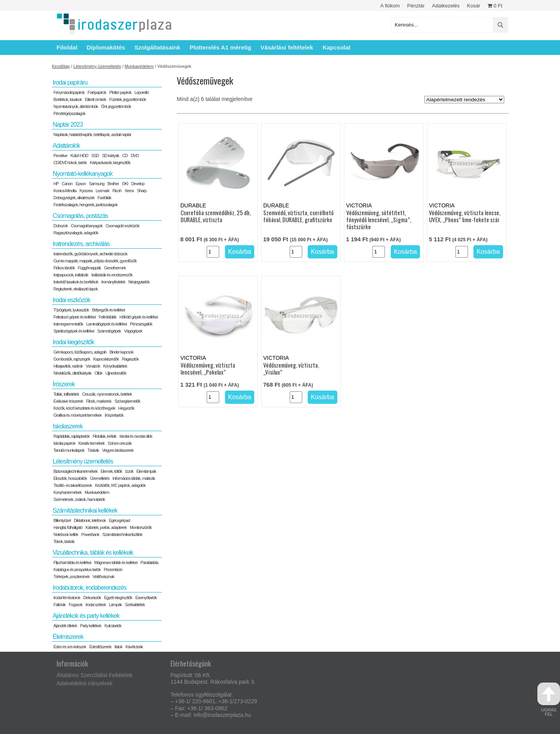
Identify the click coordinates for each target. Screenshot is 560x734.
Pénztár (416, 6)
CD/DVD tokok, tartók (70, 163)
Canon (67, 184)
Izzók (129, 471)
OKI (125, 184)
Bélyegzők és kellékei (108, 310)
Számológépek (109, 331)
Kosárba (240, 252)
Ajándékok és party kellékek (86, 616)
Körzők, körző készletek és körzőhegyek (84, 408)
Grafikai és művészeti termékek (77, 415)
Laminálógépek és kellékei (106, 324)
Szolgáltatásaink (158, 47)
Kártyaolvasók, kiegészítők (110, 163)
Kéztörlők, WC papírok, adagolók (121, 485)
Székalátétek (135, 605)
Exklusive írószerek (68, 401)
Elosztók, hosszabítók (70, 478)
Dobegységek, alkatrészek (74, 198)
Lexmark (102, 191)
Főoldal (67, 47)
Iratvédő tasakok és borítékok (76, 282)
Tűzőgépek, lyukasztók (71, 310)
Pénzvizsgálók (141, 324)
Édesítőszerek (100, 647)
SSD (95, 156)
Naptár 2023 (68, 125)
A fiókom (390, 6)
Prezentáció (113, 570)
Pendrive (60, 156)
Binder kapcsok (121, 352)
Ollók (98, 373)
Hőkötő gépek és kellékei (138, 317)
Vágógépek (133, 331)
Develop (137, 184)
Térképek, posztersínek (71, 577)
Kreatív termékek (91, 443)
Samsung (97, 184)
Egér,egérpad (119, 520)
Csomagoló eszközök (123, 226)
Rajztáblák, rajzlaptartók (71, 436)
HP (56, 184)
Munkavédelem (139, 66)
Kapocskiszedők (106, 359)
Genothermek (115, 268)
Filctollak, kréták (104, 436)
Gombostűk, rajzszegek (72, 359)
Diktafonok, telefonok (90, 520)
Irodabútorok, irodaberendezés (89, 588)
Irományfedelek (113, 282)
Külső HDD (79, 156)
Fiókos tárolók (64, 268)
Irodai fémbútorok (67, 598)
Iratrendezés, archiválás (81, 244)
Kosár (473, 6)
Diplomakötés (106, 47)
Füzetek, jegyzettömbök (128, 99)
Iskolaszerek (68, 426)
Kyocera (86, 191)
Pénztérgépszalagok (69, 113)
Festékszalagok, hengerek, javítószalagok (85, 205)
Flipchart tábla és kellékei (72, 562)
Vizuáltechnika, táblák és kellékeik (93, 553)
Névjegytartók (139, 282)
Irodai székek (96, 605)
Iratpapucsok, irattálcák (71, 275)
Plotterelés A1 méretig (220, 47)
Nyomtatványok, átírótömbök (76, 106)
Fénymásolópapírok (69, 92)
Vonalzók (93, 366)
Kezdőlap (61, 66)
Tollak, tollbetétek (66, 394)
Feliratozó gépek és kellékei (74, 317)
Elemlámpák (146, 471)
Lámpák (115, 605)
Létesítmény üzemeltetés (97, 66)
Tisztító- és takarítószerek (73, 485)
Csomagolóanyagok (86, 226)
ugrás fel (549, 700)
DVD (135, 156)
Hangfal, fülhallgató (68, 527)
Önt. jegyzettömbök (116, 106)
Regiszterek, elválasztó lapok (75, 289)
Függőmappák (89, 268)
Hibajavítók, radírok (68, 366)
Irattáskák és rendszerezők (112, 275)
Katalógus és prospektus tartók (77, 570)
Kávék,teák (134, 647)
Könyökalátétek (115, 366)
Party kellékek (90, 626)
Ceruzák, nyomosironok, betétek (107, 394)
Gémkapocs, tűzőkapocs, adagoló (80, 352)
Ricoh (117, 191)
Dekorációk (92, 598)
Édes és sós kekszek (70, 647)
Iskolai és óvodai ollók (136, 436)
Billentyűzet (62, 520)
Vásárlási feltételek (287, 47)
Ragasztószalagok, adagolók (76, 233)
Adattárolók (66, 146)
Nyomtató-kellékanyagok (82, 174)
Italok (118, 647)
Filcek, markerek (99, 401)
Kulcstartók (113, 626)
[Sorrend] (464, 100)
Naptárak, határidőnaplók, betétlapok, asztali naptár (92, 134)
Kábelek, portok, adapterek (106, 527)
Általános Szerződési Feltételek (95, 675)
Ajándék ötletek (65, 626)
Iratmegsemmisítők (68, 324)
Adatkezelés (446, 6)
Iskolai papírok (64, 443)
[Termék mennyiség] (213, 252)
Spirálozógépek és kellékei (74, 331)
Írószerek (64, 384)
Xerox (129, 191)
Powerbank (90, 534)
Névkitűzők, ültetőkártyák (72, 373)
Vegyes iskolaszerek (118, 450)
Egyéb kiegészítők (118, 598)
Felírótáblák (107, 317)
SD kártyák (110, 156)
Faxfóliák (104, 198)
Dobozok (60, 226)
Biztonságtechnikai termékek (75, 471)
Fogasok (75, 605)
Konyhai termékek (67, 492)
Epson (81, 184)
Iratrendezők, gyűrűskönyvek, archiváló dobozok (90, 254)
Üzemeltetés (99, 478)
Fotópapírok (97, 92)
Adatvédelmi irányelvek (85, 683)
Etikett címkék (96, 99)
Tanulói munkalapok (69, 450)
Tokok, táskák (64, 541)
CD (125, 156)
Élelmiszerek (68, 637)
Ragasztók (130, 359)
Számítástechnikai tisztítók (122, 534)
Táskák (93, 450)
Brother (113, 184)
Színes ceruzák (120, 443)
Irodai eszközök (71, 300)
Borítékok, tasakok (68, 99)
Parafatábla (149, 562)
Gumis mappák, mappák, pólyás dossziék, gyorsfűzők (95, 261)
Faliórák (59, 605)
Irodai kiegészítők (74, 342)
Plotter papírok (120, 92)
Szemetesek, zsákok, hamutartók (79, 499)
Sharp (142, 191)
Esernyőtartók (146, 598)
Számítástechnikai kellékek (85, 510)
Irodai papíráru (70, 82)
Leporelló (142, 92)
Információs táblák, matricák (134, 478)
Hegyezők (126, 408)
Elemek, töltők (111, 471)
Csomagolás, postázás (80, 216)
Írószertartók (114, 415)
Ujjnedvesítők (116, 373)
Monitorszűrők (141, 527)
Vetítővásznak (103, 577)
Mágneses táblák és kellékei (116, 562)
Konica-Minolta (65, 191)
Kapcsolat (337, 47)
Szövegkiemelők (127, 401)
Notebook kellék (66, 534)
